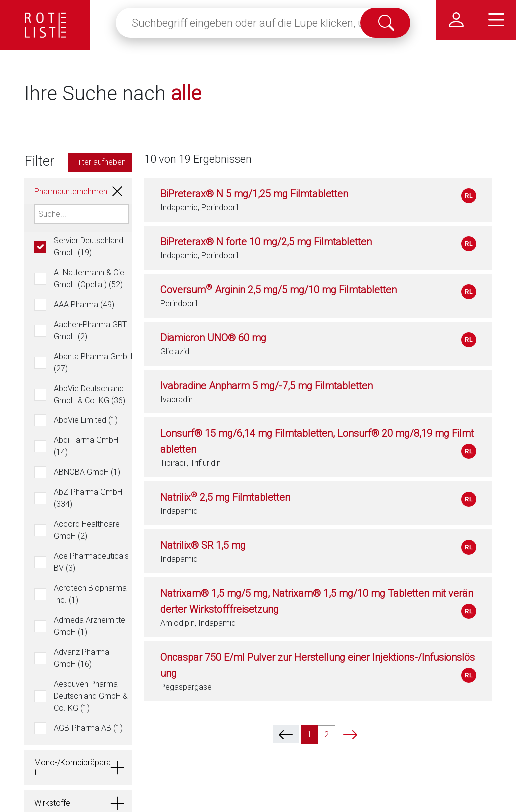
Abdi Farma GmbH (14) (86, 446)
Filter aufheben (100, 162)
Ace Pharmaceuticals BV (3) (91, 562)
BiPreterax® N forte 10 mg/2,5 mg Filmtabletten (266, 242)
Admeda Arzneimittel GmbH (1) (90, 626)
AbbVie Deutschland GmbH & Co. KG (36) (90, 394)
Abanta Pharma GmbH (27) (93, 362)
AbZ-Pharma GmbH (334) (88, 498)
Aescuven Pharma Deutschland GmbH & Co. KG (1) (91, 696)
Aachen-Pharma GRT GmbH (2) (90, 330)
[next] (350, 734)
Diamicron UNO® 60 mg (213, 338)
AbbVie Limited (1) (86, 420)
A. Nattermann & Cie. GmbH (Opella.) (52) (90, 278)
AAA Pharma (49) (84, 304)
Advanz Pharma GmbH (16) (82, 658)
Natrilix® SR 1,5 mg (203, 545)
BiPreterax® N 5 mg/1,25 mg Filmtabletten (254, 194)
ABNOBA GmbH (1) (87, 472)
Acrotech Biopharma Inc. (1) (90, 594)
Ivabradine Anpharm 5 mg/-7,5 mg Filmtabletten (266, 386)
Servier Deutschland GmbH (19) (89, 246)
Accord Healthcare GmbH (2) (87, 530)
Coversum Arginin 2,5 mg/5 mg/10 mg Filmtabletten (278, 290)
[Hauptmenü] (496, 20)
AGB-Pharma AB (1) (88, 728)
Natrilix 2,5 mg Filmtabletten (225, 497)
